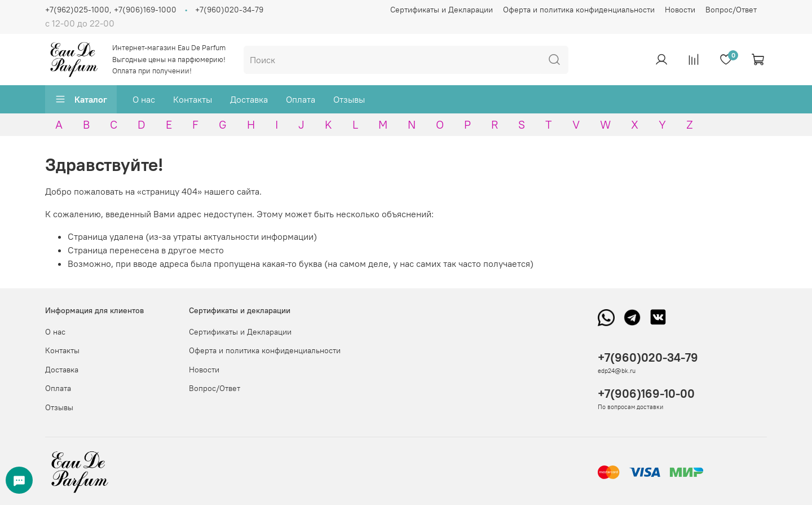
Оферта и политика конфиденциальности (579, 10)
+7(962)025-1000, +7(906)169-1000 (111, 10)
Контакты (193, 99)
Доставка (249, 99)
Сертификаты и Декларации (442, 10)
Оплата (301, 99)
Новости (680, 10)
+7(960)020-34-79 (229, 10)
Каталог (81, 99)
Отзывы (349, 99)
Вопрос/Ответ (731, 10)
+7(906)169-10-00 (646, 394)
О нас (144, 99)
